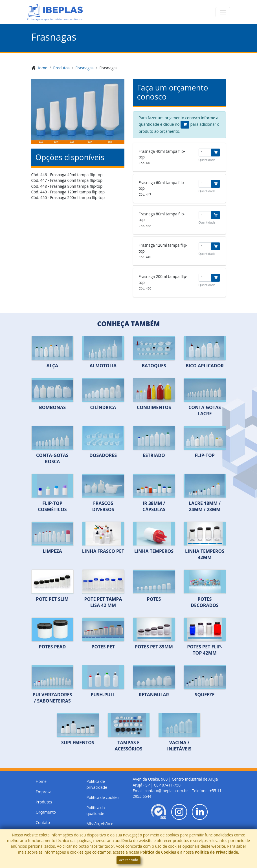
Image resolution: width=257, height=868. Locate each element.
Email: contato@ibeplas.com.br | (162, 791)
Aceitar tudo (129, 860)
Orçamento (46, 812)
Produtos (61, 68)
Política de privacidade (97, 784)
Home (42, 68)
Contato (43, 822)
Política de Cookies (158, 852)
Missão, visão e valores (100, 826)
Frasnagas (85, 68)
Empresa (44, 792)
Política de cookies (103, 797)
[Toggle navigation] (223, 12)
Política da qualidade (96, 810)
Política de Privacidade (216, 852)
